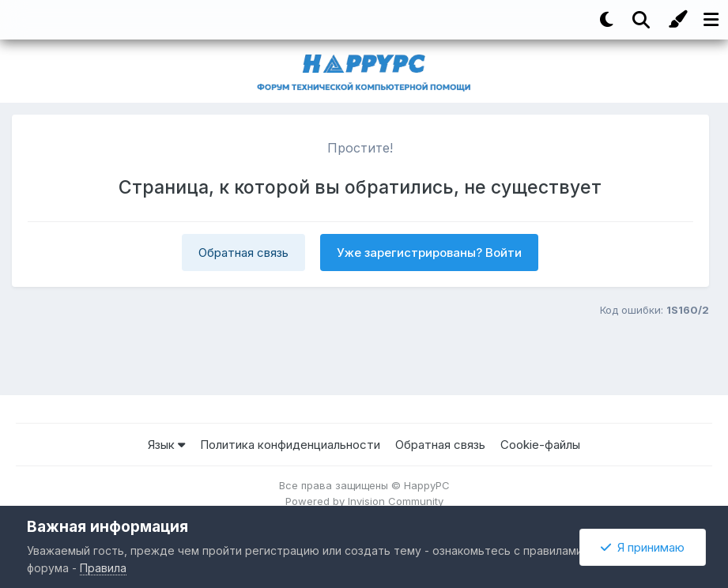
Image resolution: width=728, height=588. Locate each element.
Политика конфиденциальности (290, 445)
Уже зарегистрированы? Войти (429, 253)
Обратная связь (243, 253)
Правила (103, 568)
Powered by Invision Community (364, 501)
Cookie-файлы (540, 445)
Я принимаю (643, 547)
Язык (166, 445)
